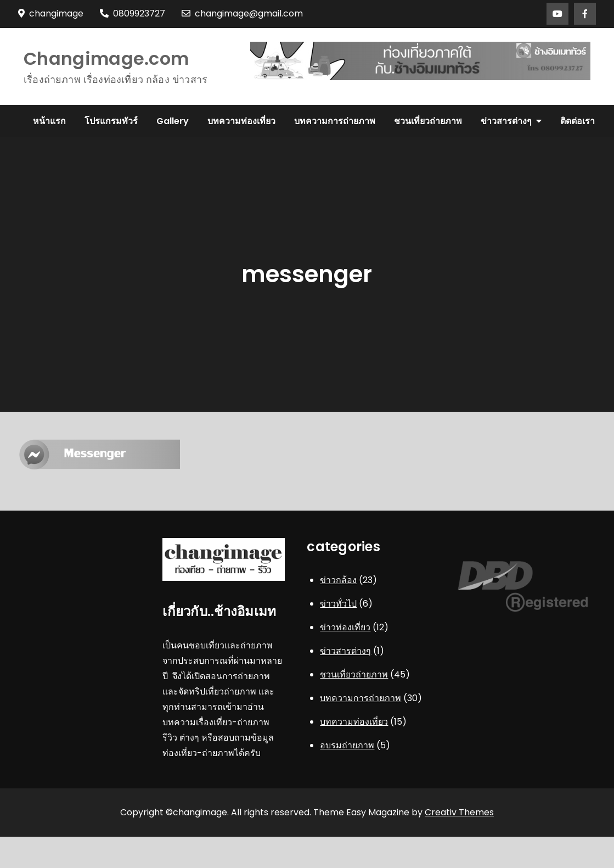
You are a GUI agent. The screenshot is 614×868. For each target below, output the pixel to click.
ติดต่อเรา (578, 121)
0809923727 (133, 13)
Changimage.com (106, 58)
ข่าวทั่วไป (338, 604)
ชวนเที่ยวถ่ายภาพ (428, 121)
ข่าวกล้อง (338, 580)
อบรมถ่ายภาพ (347, 745)
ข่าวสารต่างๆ (506, 121)
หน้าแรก (49, 121)
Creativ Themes (459, 812)
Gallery (173, 121)
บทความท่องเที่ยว (241, 121)
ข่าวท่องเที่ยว (345, 627)
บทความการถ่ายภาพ (335, 121)
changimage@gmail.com (242, 13)
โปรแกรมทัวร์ (111, 121)
